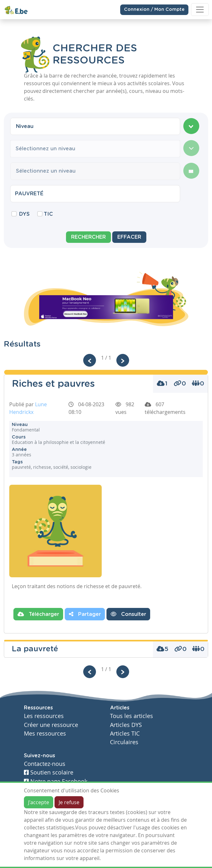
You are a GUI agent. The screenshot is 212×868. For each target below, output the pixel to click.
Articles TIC (125, 733)
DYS (24, 214)
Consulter (128, 614)
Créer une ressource (51, 725)
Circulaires (124, 742)
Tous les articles (132, 716)
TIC (48, 214)
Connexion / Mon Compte (154, 9)
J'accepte (39, 802)
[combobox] (95, 126)
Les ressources (44, 716)
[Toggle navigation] (200, 10)
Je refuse (69, 802)
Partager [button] (85, 614)
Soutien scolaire (49, 772)
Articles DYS (126, 725)
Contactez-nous (45, 764)
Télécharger (38, 614)
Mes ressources (45, 733)
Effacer (129, 237)
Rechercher (88, 237)
